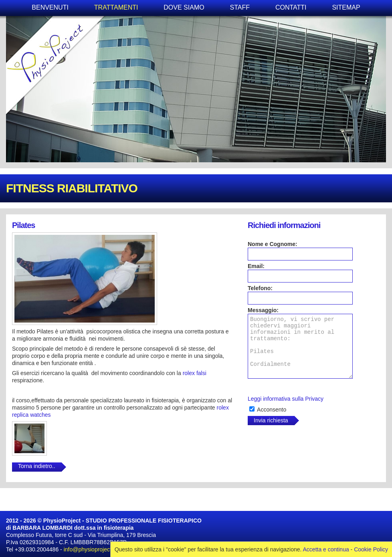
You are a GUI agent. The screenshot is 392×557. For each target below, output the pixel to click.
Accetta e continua (326, 549)
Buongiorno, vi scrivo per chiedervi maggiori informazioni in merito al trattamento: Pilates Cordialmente (300, 346)
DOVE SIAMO (184, 7)
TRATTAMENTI (116, 7)
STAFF (240, 7)
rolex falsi (195, 373)
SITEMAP (346, 7)
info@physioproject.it (90, 549)
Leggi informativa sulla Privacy (286, 399)
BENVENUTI (50, 7)
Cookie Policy (371, 549)
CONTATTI (291, 7)
